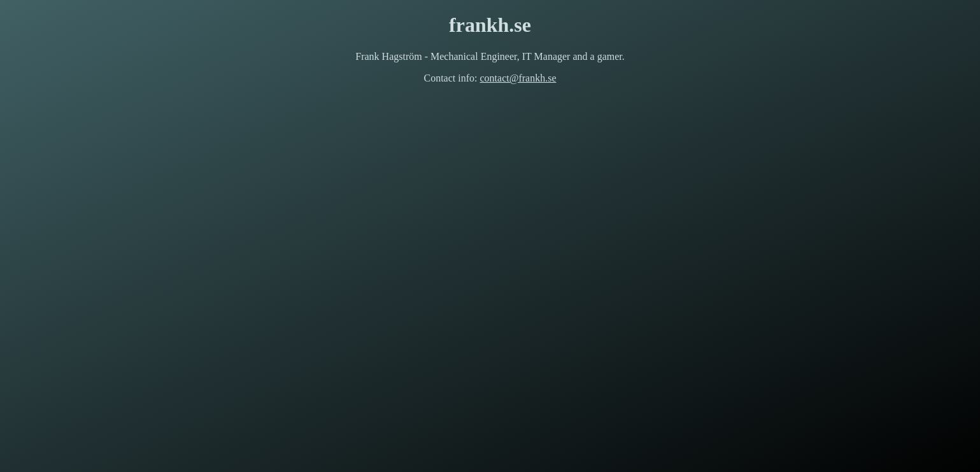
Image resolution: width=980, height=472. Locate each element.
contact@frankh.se (518, 78)
